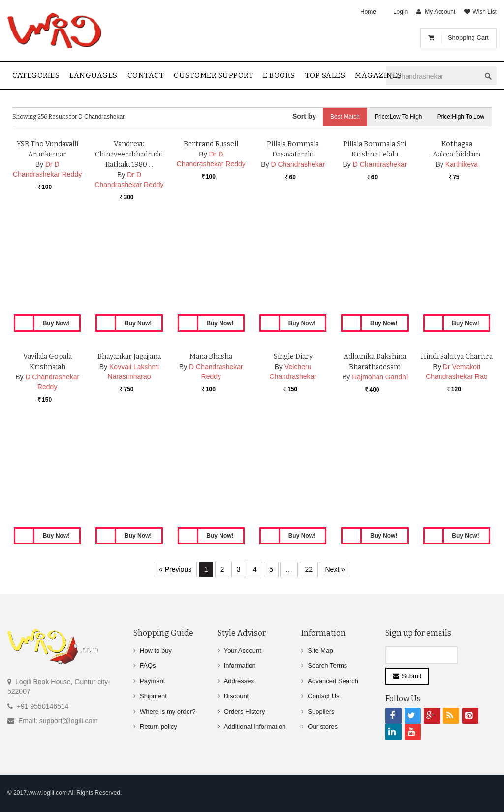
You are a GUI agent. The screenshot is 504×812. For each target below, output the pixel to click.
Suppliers (321, 711)
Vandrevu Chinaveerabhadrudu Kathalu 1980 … (129, 252)
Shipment (153, 696)
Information (240, 666)
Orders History (245, 711)
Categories (36, 75)
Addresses (239, 681)
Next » (335, 569)
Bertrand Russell (211, 241)
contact (146, 75)
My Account (440, 12)
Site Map (320, 650)
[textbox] (433, 76)
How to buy (156, 650)
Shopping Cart (468, 38)
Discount (236, 696)
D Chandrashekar (298, 262)
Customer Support (213, 75)
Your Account (243, 650)
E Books (279, 75)
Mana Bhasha (211, 454)
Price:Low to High (398, 117)
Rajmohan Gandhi (380, 474)
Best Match (345, 117)
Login (400, 12)
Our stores (323, 727)
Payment (152, 681)
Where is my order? (168, 711)
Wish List (485, 12)
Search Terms (327, 666)
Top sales (325, 75)
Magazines (378, 75)
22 (309, 569)
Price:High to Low (461, 117)
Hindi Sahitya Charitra (457, 454)
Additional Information (255, 727)
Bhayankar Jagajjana (129, 454)
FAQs (148, 666)
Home (368, 12)
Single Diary (293, 454)
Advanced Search (333, 681)
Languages (94, 75)
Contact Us (323, 696)
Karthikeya (462, 262)
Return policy (158, 727)
